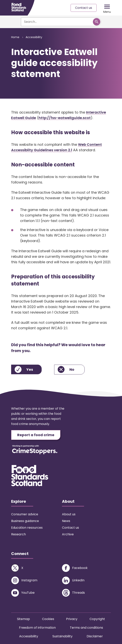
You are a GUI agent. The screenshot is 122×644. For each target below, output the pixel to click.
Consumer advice (25, 514)
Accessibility (34, 37)
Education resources (27, 528)
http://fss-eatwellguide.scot (65, 118)
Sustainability (62, 636)
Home (15, 37)
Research (18, 534)
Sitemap (23, 619)
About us (69, 514)
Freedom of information (37, 628)
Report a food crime (36, 435)
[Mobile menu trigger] (107, 8)
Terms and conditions (86, 628)
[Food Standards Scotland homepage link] (19, 7)
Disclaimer (95, 636)
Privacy (72, 619)
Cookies (48, 619)
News (66, 521)
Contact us (84, 8)
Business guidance (25, 521)
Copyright (97, 619)
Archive (68, 534)
